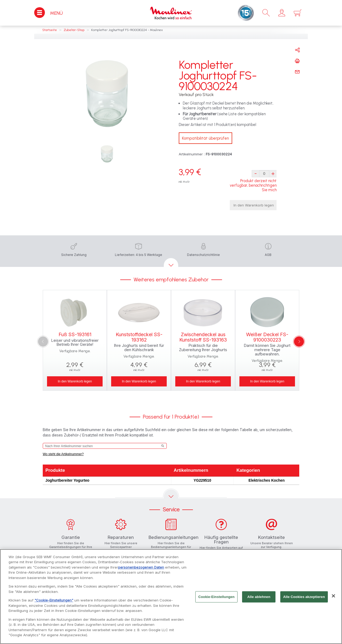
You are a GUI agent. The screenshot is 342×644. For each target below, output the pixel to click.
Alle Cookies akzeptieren (304, 598)
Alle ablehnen (259, 598)
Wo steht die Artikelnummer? (63, 454)
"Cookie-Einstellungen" (54, 601)
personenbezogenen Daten (141, 568)
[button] (282, 13)
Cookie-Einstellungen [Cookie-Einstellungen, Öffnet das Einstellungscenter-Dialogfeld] (216, 598)
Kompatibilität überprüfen (205, 138)
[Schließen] (333, 597)
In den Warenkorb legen (254, 205)
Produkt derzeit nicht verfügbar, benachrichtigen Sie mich (253, 185)
